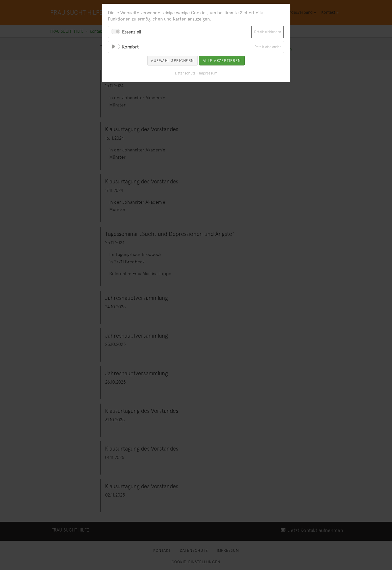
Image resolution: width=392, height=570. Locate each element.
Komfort (130, 47)
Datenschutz (185, 73)
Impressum (208, 73)
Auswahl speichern (172, 61)
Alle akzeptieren (222, 61)
